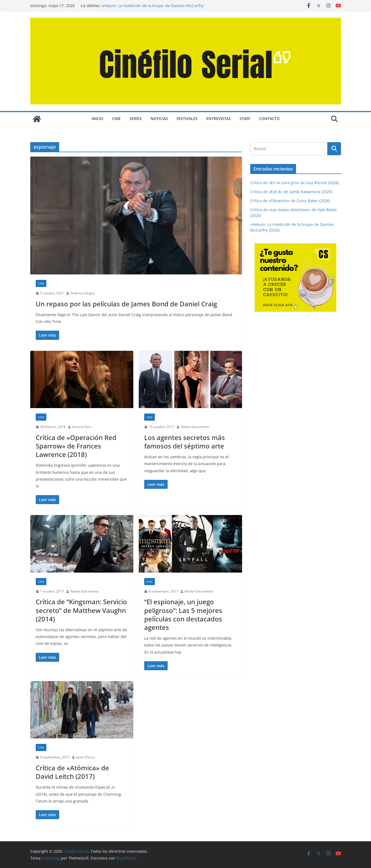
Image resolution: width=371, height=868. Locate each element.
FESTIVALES (187, 119)
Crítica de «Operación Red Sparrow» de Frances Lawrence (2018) (76, 446)
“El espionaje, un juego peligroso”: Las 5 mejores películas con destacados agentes (183, 614)
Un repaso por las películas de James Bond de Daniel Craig (126, 304)
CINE (116, 119)
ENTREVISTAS (219, 119)
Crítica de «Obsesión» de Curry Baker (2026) (290, 201)
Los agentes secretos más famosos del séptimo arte (185, 442)
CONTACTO (269, 119)
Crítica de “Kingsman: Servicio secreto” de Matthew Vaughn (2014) (81, 610)
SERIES (136, 119)
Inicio (97, 119)
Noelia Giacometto (195, 427)
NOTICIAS (159, 119)
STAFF (245, 119)
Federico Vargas (83, 293)
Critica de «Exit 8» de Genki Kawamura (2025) (291, 192)
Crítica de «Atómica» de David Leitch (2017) (72, 772)
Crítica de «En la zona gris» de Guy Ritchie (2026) (295, 183)
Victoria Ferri (82, 427)
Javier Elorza (85, 757)
